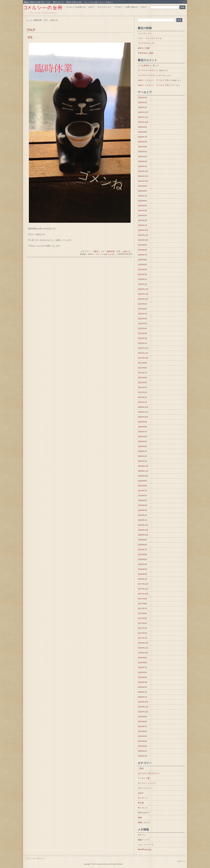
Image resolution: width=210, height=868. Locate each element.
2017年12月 (143, 584)
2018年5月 (142, 559)
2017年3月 (142, 628)
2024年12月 (143, 171)
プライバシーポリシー (35, 859)
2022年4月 (142, 329)
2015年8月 (142, 722)
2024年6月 (142, 201)
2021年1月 (142, 402)
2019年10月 (143, 476)
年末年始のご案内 (146, 53)
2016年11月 (143, 648)
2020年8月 (142, 427)
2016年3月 (142, 687)
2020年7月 (142, 432)
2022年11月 (143, 294)
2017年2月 (142, 633)
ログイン (142, 835)
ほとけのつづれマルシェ (149, 773)
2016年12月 (143, 643)
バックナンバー (145, 33)
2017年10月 (143, 594)
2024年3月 (142, 216)
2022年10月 (143, 299)
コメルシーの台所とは (76, 7)
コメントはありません (105, 254)
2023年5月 (142, 265)
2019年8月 (142, 486)
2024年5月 (142, 206)
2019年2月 (142, 515)
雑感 (140, 818)
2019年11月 (143, 471)
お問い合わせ (131, 7)
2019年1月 (142, 520)
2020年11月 (143, 412)
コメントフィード (146, 845)
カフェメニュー (105, 7)
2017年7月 (142, 609)
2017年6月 (142, 613)
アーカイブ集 (144, 778)
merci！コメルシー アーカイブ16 (153, 80)
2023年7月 (142, 255)
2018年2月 (142, 574)
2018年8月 (142, 545)
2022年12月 (143, 289)
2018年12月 (143, 525)
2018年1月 (142, 579)
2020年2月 (142, 456)
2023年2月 (142, 279)
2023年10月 (143, 240)
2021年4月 (142, 387)
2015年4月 (142, 741)
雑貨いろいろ (144, 822)
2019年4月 (142, 505)
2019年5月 (142, 500)
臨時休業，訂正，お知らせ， (120, 251)
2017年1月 (142, 638)
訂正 (30, 37)
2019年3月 (142, 510)
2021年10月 (143, 358)
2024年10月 (143, 181)
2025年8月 (142, 132)
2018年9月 (142, 540)
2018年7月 (142, 550)
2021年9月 (142, 363)
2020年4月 (142, 446)
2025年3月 (142, 157)
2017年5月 (142, 618)
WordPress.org (144, 849)
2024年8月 (142, 191)
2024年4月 (142, 211)
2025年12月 (143, 112)
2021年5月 (142, 383)
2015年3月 (142, 746)
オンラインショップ (147, 783)
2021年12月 (143, 348)
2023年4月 (142, 270)
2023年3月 (142, 274)
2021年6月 (142, 378)
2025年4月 (142, 152)
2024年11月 (143, 176)
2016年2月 (142, 692)
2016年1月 (142, 697)
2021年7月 (142, 373)
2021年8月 (142, 368)
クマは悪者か (144, 66)
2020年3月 (142, 451)
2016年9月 (142, 658)
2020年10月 (143, 417)
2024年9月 (142, 186)
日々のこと (143, 798)
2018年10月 (143, 535)
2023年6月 (142, 260)
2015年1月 (142, 756)
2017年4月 (142, 623)
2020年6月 (142, 437)
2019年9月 (142, 481)
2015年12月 (143, 702)
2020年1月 (142, 461)
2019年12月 (143, 466)
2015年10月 (143, 712)
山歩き (141, 793)
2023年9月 (142, 245)
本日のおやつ (144, 813)
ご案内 (95, 251)
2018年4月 (142, 564)
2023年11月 (143, 235)
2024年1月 (142, 225)
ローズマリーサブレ (147, 70)
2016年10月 (143, 653)
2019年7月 (142, 491)
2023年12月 (143, 230)
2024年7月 (142, 196)
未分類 (141, 803)
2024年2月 (142, 220)
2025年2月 (142, 161)
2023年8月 (142, 250)
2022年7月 (142, 314)
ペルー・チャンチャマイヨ (150, 38)
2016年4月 (142, 682)
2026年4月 (142, 98)
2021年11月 (143, 353)
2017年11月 (143, 589)
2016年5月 (142, 677)
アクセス (118, 7)
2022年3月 (142, 333)
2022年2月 (142, 338)
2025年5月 (142, 147)
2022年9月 (142, 304)
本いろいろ (143, 808)
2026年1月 (142, 107)
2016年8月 (142, 663)
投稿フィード (144, 840)
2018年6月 (142, 555)
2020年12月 (143, 407)
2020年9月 (142, 422)
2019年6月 (142, 496)
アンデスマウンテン (147, 43)
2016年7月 (142, 668)
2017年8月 (142, 604)
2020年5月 (142, 442)
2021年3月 (142, 392)
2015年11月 (143, 707)
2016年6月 (142, 672)
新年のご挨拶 (144, 48)
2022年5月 (142, 324)
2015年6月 (142, 731)
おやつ (92, 7)
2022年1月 (142, 343)
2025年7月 (142, 137)
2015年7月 (142, 726)
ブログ (143, 7)
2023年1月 (142, 284)
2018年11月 (143, 530)
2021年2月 (142, 397)
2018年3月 (142, 569)
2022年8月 (142, 309)
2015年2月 (142, 751)
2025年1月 (142, 166)
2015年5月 (142, 736)
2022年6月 (142, 319)
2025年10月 (143, 122)
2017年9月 (142, 599)
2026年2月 (142, 103)
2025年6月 (142, 142)
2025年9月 (142, 127)
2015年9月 (142, 717)
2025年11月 (143, 117)
